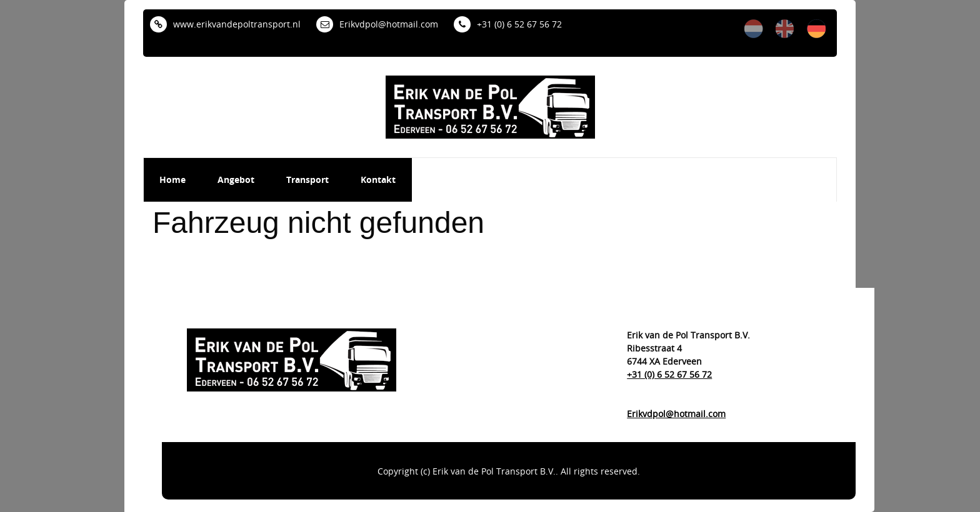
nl (754, 29)
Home (172, 180)
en (785, 29)
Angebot (236, 180)
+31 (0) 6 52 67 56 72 (508, 24)
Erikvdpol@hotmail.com (377, 24)
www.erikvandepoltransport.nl (225, 24)
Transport (307, 180)
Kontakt (378, 180)
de (816, 29)
